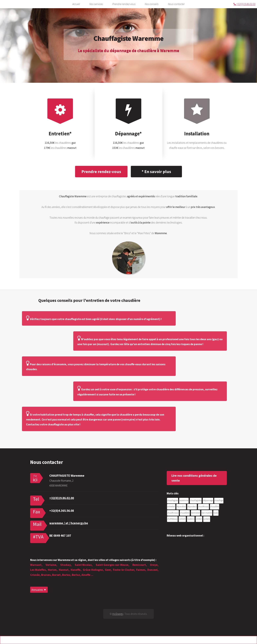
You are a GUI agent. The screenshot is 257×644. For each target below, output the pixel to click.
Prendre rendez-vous (124, 4)
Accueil (76, 4)
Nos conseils (152, 4)
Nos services (96, 4)
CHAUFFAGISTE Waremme (67, 476)
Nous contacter (176, 4)
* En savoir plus (156, 171)
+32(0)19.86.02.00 (244, 4)
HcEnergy (118, 614)
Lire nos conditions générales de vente (194, 478)
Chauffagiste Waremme (128, 38)
